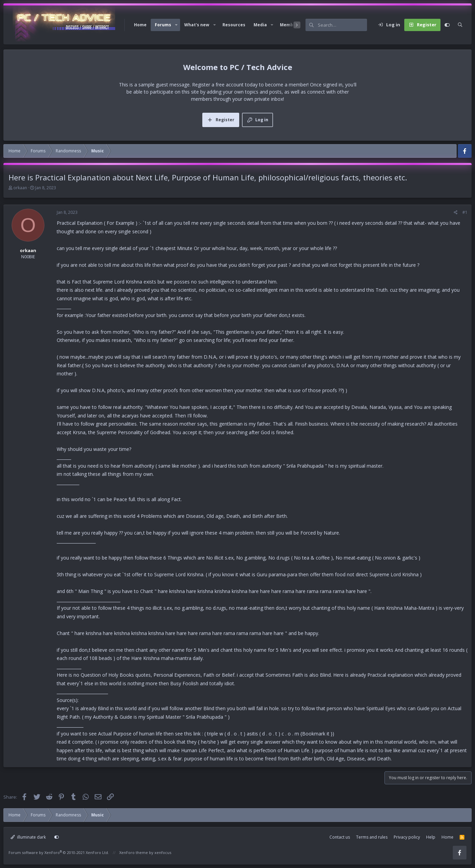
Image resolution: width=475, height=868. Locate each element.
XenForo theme (134, 852)
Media (260, 25)
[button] (176, 25)
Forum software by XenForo (59, 852)
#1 (465, 212)
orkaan (20, 188)
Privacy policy (407, 837)
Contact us (340, 837)
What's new (197, 25)
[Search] (342, 25)
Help (431, 837)
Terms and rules (372, 837)
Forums (163, 25)
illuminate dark (28, 837)
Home (140, 25)
